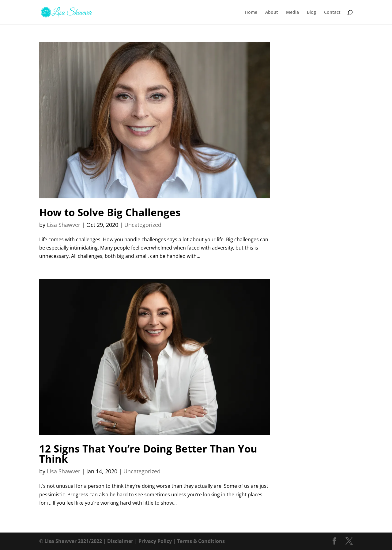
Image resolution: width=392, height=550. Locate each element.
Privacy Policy (155, 541)
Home (251, 13)
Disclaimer (120, 541)
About (272, 13)
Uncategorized (143, 225)
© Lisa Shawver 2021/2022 (71, 541)
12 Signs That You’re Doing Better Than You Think (148, 454)
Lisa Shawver (64, 225)
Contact (332, 13)
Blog (311, 13)
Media (292, 13)
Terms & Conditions (201, 541)
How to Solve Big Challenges (110, 212)
